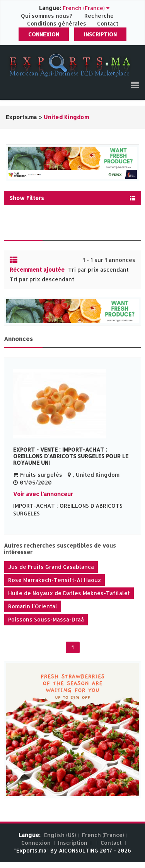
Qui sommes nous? (47, 16)
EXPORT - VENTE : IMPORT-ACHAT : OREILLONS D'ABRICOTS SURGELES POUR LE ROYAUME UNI (71, 456)
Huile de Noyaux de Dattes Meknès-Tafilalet (69, 593)
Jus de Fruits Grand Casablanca (51, 567)
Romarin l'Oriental (33, 606)
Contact (108, 23)
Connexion (44, 34)
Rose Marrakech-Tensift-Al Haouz (55, 580)
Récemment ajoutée (37, 270)
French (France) (103, 835)
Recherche (99, 16)
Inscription (100, 34)
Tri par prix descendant (42, 279)
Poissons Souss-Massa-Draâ (46, 619)
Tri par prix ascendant (98, 270)
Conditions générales (57, 23)
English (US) (60, 835)
